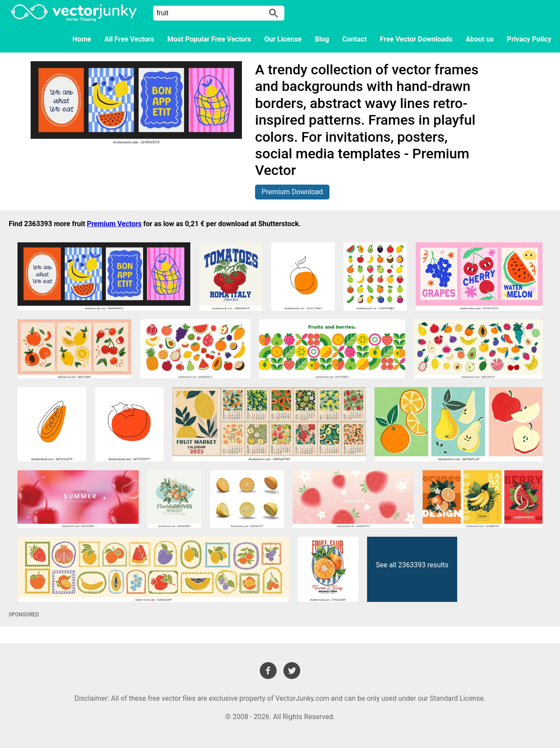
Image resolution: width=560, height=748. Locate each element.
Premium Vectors (114, 224)
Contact (354, 39)
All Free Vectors (129, 39)
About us (479, 39)
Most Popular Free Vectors (209, 39)
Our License (283, 39)
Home (82, 39)
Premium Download (292, 192)
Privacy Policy (529, 39)
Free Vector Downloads (416, 39)
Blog (322, 39)
